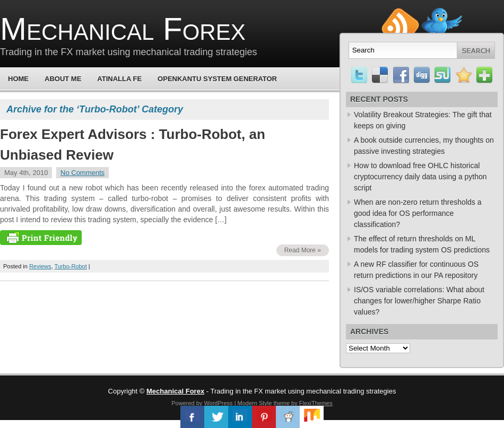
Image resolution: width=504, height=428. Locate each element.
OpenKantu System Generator (217, 79)
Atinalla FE (119, 79)
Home (18, 79)
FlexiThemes (316, 403)
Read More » (303, 250)
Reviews (40, 266)
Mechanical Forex (123, 29)
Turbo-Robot (70, 266)
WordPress (218, 403)
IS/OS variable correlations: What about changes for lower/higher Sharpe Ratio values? (419, 301)
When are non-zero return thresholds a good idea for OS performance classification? (418, 213)
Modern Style (255, 403)
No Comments (82, 173)
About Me (63, 79)
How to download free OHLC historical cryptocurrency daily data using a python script (420, 177)
